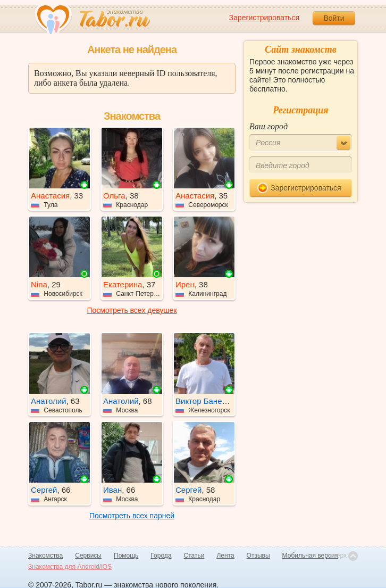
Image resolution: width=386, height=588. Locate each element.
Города (161, 556)
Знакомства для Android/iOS (70, 567)
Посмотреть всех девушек (132, 310)
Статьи (194, 556)
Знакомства (45, 556)
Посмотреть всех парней (132, 516)
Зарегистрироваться (264, 18)
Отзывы (258, 556)
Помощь (126, 556)
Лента (225, 556)
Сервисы (88, 556)
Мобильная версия (311, 556)
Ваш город (268, 126)
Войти (334, 18)
